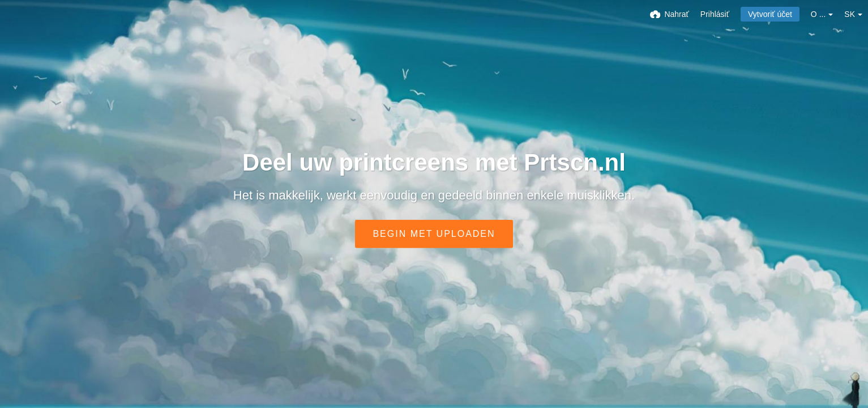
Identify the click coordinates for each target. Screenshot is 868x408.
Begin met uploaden (434, 234)
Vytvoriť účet (770, 14)
